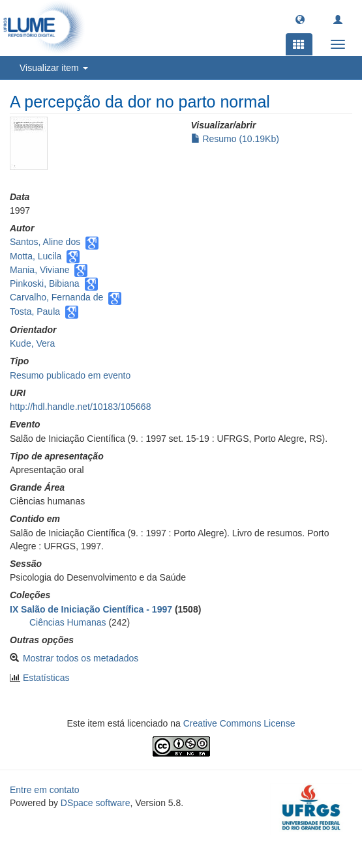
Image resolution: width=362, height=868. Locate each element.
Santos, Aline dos (45, 242)
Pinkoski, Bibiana (45, 283)
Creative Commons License (239, 723)
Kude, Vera (32, 343)
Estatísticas (46, 678)
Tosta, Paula (35, 311)
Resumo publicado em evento (70, 375)
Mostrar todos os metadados (81, 658)
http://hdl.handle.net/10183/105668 (80, 407)
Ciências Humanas (68, 622)
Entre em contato (45, 790)
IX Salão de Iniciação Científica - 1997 (91, 609)
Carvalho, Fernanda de (56, 297)
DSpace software (96, 803)
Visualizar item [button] (54, 68)
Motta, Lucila (36, 256)
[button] (300, 19)
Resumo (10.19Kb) (235, 139)
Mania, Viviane (40, 270)
